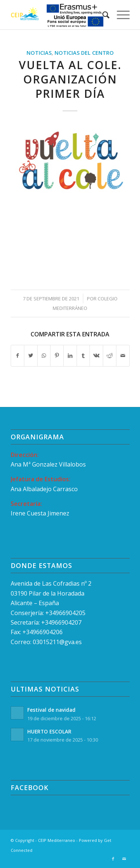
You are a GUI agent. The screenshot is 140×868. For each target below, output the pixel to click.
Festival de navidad (51, 710)
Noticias (39, 53)
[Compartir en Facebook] (18, 356)
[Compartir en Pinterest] (57, 356)
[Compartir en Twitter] (31, 356)
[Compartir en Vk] (96, 356)
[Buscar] (102, 15)
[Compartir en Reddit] (110, 356)
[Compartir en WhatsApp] (44, 356)
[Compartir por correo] (123, 356)
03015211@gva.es (58, 642)
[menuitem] (102, 15)
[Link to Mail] (124, 859)
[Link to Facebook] (113, 859)
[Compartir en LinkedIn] (70, 356)
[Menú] (120, 15)
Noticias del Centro (84, 53)
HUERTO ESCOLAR (49, 731)
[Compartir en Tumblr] (83, 356)
